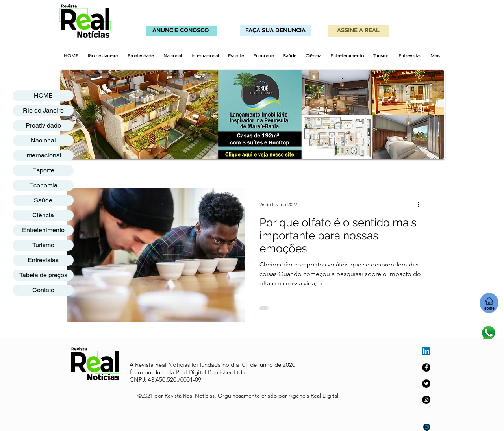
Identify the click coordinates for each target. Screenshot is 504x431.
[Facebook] (426, 367)
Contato (43, 290)
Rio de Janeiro (43, 110)
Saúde (43, 200)
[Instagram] (426, 400)
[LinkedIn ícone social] (426, 351)
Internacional (43, 155)
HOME (43, 95)
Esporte (43, 170)
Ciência (43, 215)
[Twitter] (426, 384)
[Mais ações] (421, 204)
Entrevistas (43, 260)
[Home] (489, 303)
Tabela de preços (43, 275)
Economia (43, 185)
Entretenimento (43, 230)
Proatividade (43, 125)
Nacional (43, 140)
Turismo (43, 245)
